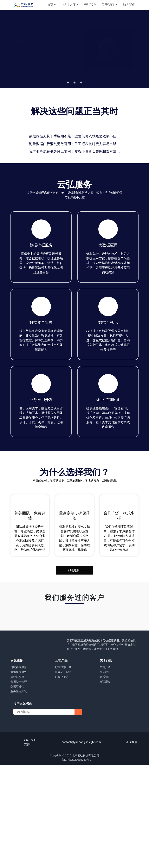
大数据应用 (17, 780)
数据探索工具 (63, 770)
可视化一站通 (63, 775)
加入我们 (129, 5)
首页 (50, 5)
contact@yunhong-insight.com (81, 845)
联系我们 (105, 780)
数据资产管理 (19, 785)
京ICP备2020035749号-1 (78, 863)
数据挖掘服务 (19, 775)
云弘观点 (90, 5)
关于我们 (108, 5)
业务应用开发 (19, 795)
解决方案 (70, 5)
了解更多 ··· (74, 671)
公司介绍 (105, 770)
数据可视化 (17, 790)
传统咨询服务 (19, 770)
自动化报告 (62, 780)
